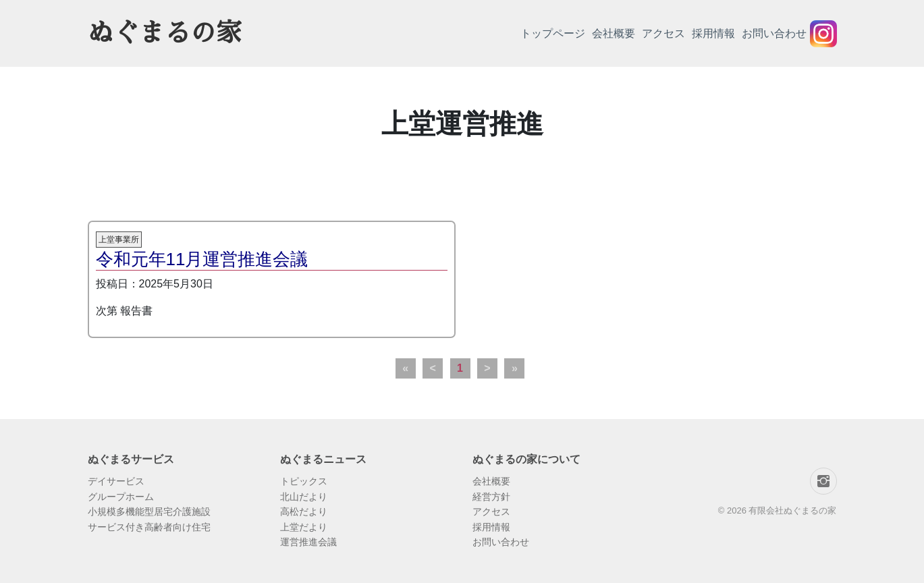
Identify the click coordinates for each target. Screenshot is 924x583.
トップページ (553, 33)
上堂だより (304, 527)
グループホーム (121, 497)
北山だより (304, 497)
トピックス (304, 481)
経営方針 (491, 497)
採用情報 (713, 33)
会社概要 (614, 33)
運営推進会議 (308, 542)
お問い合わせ (774, 33)
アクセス (663, 33)
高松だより (304, 511)
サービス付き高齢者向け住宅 (149, 527)
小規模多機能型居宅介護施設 (149, 511)
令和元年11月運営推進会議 (202, 259)
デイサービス (116, 481)
